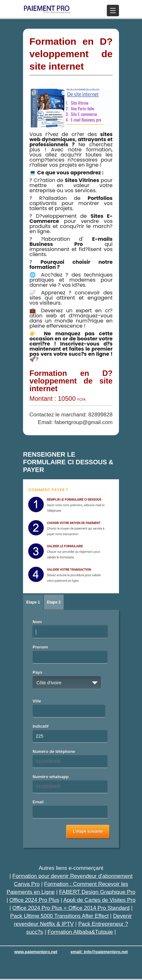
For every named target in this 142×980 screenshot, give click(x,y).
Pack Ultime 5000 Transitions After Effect (59, 916)
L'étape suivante (88, 832)
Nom (37, 622)
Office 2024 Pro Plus (35, 900)
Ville (37, 701)
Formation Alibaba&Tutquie (80, 932)
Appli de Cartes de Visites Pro (99, 900)
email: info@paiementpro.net (99, 952)
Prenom (40, 647)
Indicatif (41, 726)
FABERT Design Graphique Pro (97, 892)
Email (38, 802)
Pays (37, 672)
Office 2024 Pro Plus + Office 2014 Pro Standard (71, 908)
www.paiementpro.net (36, 952)
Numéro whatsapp (51, 777)
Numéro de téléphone (54, 752)
